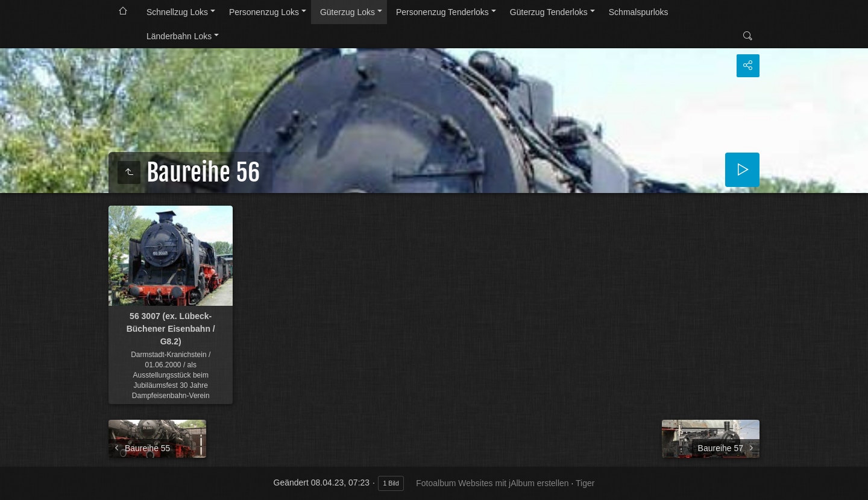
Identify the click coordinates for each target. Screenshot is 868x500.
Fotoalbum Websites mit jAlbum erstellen (492, 483)
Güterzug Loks (348, 12)
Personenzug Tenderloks (442, 12)
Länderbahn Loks (179, 36)
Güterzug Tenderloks (549, 12)
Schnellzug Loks (177, 12)
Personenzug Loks (264, 12)
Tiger (585, 483)
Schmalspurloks (639, 12)
